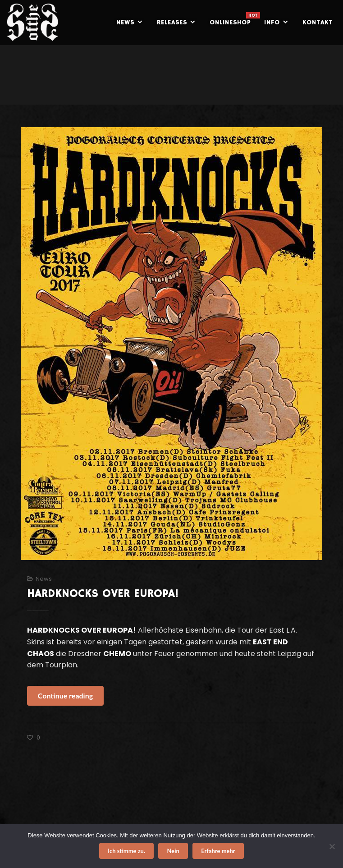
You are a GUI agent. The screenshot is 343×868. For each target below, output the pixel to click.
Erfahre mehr (218, 851)
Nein (173, 851)
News (44, 579)
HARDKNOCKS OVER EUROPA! (103, 594)
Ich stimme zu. (126, 851)
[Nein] (332, 846)
